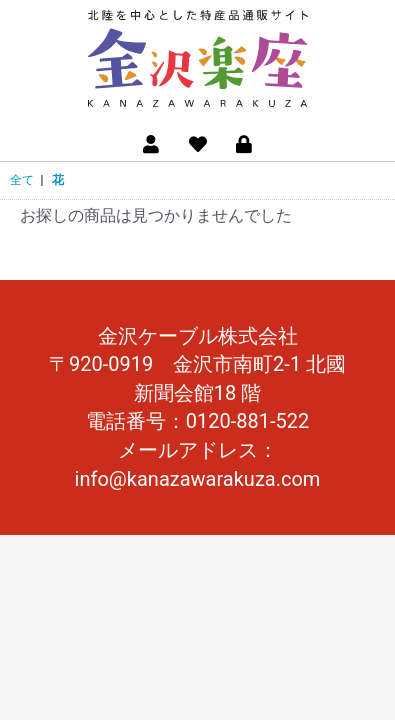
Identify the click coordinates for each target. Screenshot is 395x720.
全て (22, 180)
